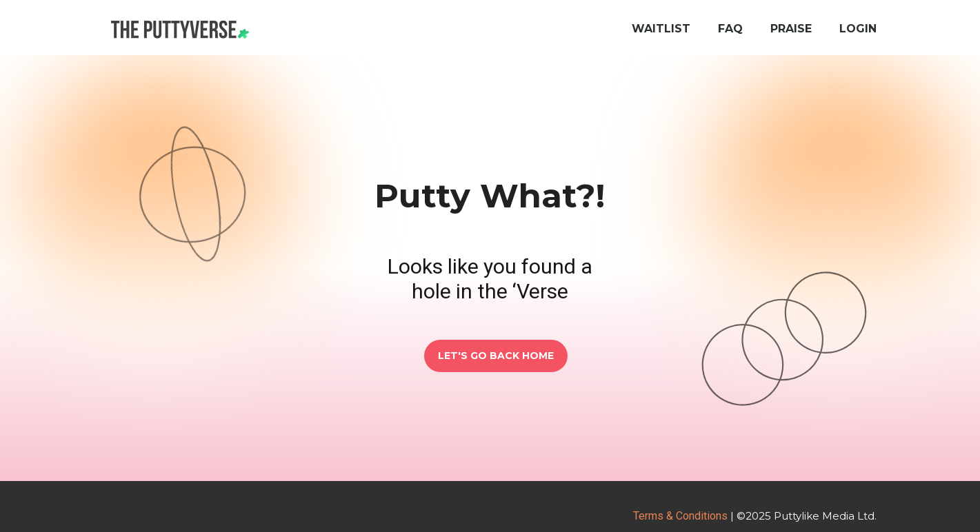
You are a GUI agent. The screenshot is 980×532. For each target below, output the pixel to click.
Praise (791, 29)
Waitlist (661, 29)
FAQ (730, 29)
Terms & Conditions (680, 516)
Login (858, 29)
